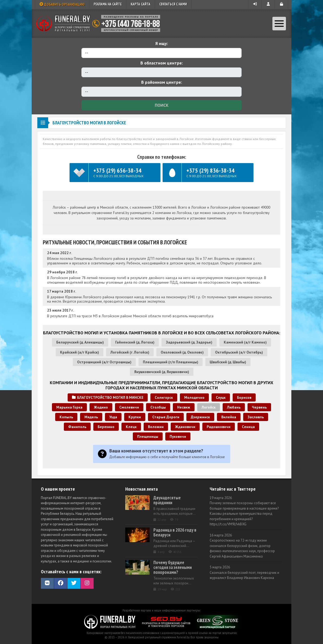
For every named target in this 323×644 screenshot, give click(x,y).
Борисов (244, 397)
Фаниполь (77, 427)
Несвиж (184, 407)
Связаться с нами (173, 4)
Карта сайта (141, 4)
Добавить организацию (62, 4)
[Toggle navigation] (279, 24)
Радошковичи (219, 427)
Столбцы (158, 407)
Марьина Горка (69, 407)
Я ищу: (162, 43)
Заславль (256, 417)
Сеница (248, 427)
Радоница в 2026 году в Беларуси (175, 532)
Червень (259, 407)
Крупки (135, 417)
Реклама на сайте (108, 4)
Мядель (91, 417)
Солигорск (164, 397)
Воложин (156, 427)
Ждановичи (185, 427)
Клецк (131, 427)
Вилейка (229, 417)
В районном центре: (162, 82)
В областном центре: (162, 63)
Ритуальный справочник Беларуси (100, 24)
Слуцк (221, 397)
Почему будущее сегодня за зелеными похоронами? (173, 567)
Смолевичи (129, 407)
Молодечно (194, 397)
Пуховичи (178, 436)
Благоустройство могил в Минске (108, 397)
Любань (234, 407)
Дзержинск (200, 417)
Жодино (101, 407)
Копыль (66, 417)
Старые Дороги (166, 417)
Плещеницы (148, 436)
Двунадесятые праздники (167, 500)
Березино (106, 427)
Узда (113, 417)
